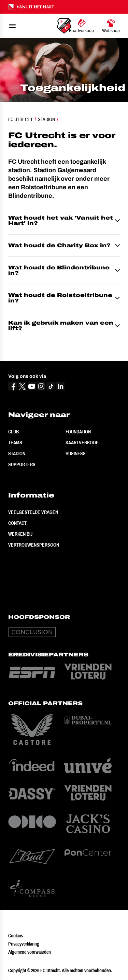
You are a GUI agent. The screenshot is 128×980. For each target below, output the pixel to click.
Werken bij (20, 534)
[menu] (12, 26)
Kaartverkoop (82, 443)
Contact (17, 523)
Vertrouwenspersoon (34, 545)
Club (13, 432)
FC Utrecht (20, 119)
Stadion (46, 119)
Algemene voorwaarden (30, 952)
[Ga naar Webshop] (111, 26)
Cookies (16, 936)
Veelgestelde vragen (33, 512)
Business (76, 454)
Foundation (78, 432)
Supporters (22, 464)
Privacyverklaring (24, 944)
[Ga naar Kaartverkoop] (81, 26)
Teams (15, 443)
